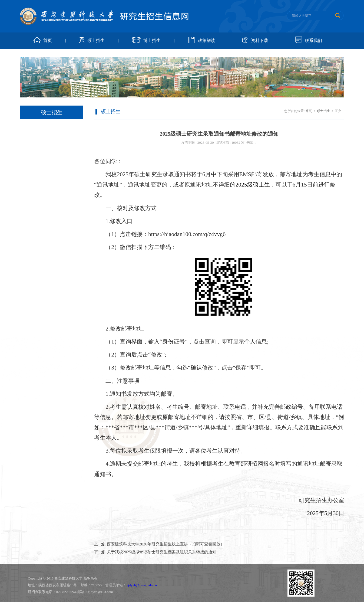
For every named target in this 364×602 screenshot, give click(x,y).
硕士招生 (96, 40)
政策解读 (207, 40)
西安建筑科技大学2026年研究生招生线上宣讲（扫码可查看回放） (166, 544)
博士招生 (152, 40)
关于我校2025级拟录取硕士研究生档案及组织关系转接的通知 (162, 552)
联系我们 (313, 40)
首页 (48, 40)
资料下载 (260, 40)
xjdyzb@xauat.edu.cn (142, 585)
